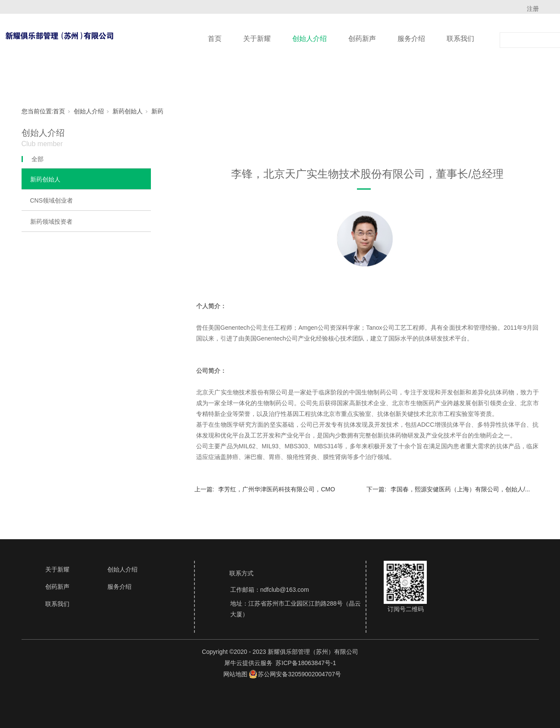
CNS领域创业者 (52, 200)
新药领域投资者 (51, 222)
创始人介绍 (310, 39)
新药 (157, 111)
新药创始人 (128, 111)
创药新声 (362, 39)
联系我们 (460, 39)
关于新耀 (257, 39)
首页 (215, 39)
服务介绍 (411, 39)
